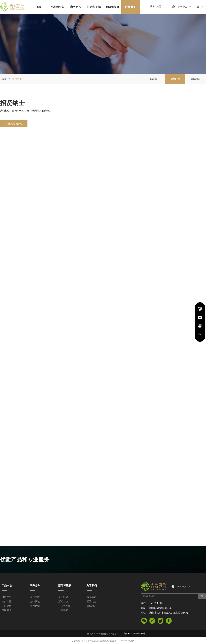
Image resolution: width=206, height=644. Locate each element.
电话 (200, 326)
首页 (4, 79)
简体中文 (183, 7)
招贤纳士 (17, 79)
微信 (144, 621)
